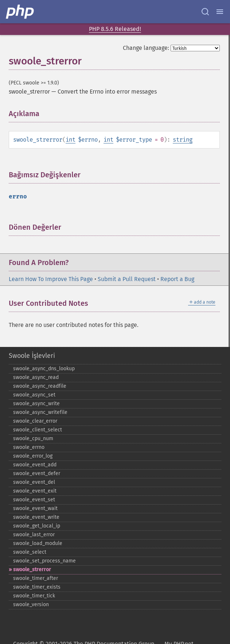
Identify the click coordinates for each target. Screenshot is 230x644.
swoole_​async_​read (36, 377)
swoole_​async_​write (36, 404)
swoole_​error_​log (33, 456)
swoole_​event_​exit (35, 491)
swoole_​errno (29, 447)
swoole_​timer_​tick (34, 596)
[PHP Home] (20, 12)
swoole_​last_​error (34, 535)
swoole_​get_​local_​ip (37, 526)
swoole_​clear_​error (35, 421)
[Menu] (220, 12)
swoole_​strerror (32, 570)
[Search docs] (205, 12)
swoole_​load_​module (38, 543)
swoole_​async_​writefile (40, 412)
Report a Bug (177, 279)
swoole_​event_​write (36, 517)
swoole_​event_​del (34, 482)
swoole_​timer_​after (36, 578)
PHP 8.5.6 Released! (115, 29)
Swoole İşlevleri (32, 356)
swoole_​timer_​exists (37, 587)
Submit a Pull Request (127, 279)
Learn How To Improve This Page (51, 279)
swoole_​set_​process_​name (44, 561)
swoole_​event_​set (34, 500)
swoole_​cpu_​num (33, 438)
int (71, 140)
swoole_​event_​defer (37, 473)
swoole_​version (31, 605)
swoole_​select (30, 552)
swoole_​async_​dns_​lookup (44, 369)
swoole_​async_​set (34, 395)
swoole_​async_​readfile (40, 386)
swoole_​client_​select (38, 430)
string (183, 140)
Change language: (146, 48)
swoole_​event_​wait (35, 508)
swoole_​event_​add (35, 465)
